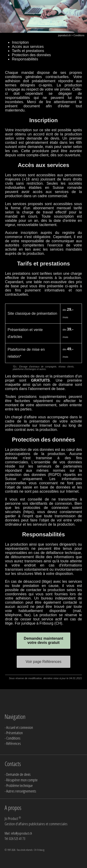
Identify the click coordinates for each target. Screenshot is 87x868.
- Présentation (14, 733)
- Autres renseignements (20, 791)
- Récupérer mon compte (21, 780)
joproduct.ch (64, 35)
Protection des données (31, 55)
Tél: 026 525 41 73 (15, 839)
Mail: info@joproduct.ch (18, 833)
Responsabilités (25, 59)
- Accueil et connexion (19, 727)
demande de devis (43, 138)
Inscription (20, 42)
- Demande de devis (18, 774)
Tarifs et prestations (28, 51)
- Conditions (13, 738)
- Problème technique (19, 785)
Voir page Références (44, 662)
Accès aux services (28, 47)
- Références (13, 743)
